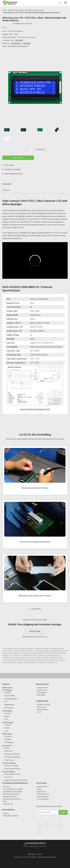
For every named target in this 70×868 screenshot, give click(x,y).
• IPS (5, 702)
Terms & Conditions (31, 857)
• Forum (39, 712)
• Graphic (7, 716)
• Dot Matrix (8, 739)
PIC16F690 (19, 40)
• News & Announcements (11, 799)
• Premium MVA (9, 696)
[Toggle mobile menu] (66, 3)
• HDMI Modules (9, 705)
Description (7, 184)
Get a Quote (10, 165)
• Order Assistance (43, 794)
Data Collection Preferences (47, 857)
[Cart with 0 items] (60, 3)
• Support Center (42, 688)
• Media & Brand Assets (10, 816)
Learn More (36, 609)
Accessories (7, 746)
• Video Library (41, 707)
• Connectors (8, 751)
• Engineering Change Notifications (16, 780)
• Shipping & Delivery (9, 797)
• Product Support (42, 799)
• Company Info (8, 804)
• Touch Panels (9, 760)
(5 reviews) (17, 24)
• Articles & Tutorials (43, 705)
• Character (7, 713)
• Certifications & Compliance (12, 792)
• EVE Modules (9, 708)
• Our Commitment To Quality (13, 789)
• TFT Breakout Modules (12, 757)
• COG (6, 719)
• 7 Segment (8, 736)
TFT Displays (7, 690)
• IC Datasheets (42, 693)
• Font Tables (41, 695)
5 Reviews (6, 190)
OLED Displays (8, 722)
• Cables (6, 748)
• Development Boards (11, 754)
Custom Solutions (9, 763)
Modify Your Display (13, 169)
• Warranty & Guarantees (11, 794)
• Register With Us (42, 787)
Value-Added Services (14, 174)
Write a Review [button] (27, 24)
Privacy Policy (19, 857)
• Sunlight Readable (10, 699)
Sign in (45, 637)
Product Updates (9, 772)
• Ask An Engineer (42, 709)
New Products (8, 688)
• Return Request (42, 797)
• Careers (6, 813)
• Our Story (6, 787)
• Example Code (42, 690)
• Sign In (39, 789)
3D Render (27, 43)
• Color (6, 731)
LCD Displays (7, 711)
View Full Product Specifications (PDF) (35, 409)
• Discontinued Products (12, 774)
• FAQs (5, 802)
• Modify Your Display (11, 766)
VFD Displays (7, 734)
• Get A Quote (41, 792)
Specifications (16, 43)
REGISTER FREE (35, 632)
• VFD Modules (9, 742)
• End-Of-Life (8, 777)
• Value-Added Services (12, 769)
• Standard (7, 693)
